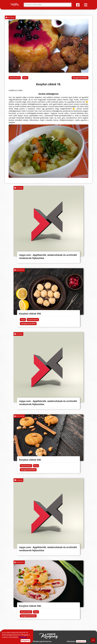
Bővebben (23, 637)
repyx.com (81, 641)
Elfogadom (25, 641)
